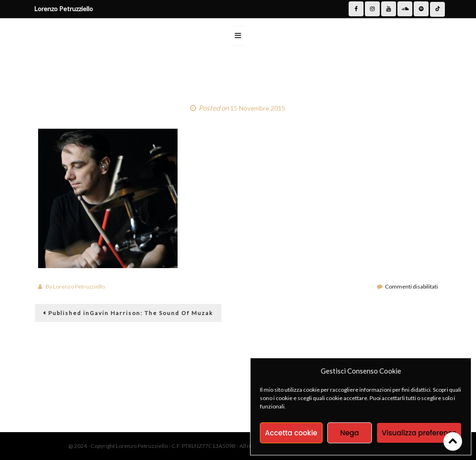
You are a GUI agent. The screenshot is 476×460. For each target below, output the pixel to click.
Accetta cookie (291, 433)
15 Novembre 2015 (258, 108)
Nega (350, 433)
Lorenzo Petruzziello (79, 286)
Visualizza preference (419, 433)
